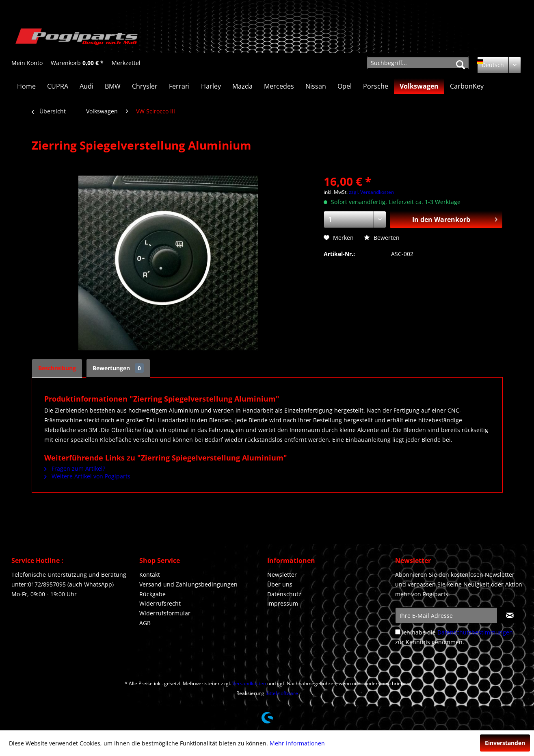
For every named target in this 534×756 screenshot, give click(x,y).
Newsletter (282, 575)
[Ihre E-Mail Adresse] (446, 615)
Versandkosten (249, 683)
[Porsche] (376, 86)
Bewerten (382, 238)
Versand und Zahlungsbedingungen (188, 584)
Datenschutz (284, 594)
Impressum (283, 603)
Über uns (280, 584)
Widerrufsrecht (160, 603)
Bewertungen (118, 368)
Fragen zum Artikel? (75, 468)
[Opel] (345, 86)
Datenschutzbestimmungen (475, 632)
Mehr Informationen (297, 743)
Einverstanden (505, 743)
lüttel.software (282, 693)
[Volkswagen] (419, 86)
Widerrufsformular (165, 613)
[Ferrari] (179, 86)
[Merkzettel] (126, 63)
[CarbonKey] (467, 86)
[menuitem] (27, 63)
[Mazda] (242, 86)
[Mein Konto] (27, 63)
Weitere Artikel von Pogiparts (87, 476)
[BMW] (113, 86)
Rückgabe (152, 594)
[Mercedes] (279, 86)
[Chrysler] (145, 86)
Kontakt (150, 575)
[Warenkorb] (77, 63)
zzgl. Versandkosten (371, 192)
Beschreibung (57, 368)
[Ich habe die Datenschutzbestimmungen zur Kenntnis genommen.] (398, 632)
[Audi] (86, 86)
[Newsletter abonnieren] (510, 615)
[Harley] (211, 86)
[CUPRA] (58, 86)
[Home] (26, 86)
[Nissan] (316, 86)
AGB (145, 623)
